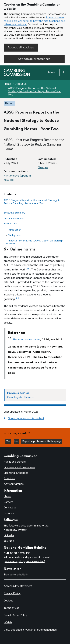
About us (21, 84)
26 (17, 298)
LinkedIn (9, 535)
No (17, 441)
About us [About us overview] (9, 478)
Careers (8, 502)
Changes (43, 167)
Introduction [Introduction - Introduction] (15, 230)
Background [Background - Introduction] (15, 235)
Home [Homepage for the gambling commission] (7, 84)
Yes (9, 441)
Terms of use (12, 608)
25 (28, 269)
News (7, 496)
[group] (35, 419)
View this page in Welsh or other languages (30, 630)
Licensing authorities (16, 473)
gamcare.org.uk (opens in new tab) (24, 561)
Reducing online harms (27, 340)
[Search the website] (63, 72)
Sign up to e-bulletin (16, 575)
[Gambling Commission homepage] (17, 75)
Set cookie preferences (34, 59)
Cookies (8, 601)
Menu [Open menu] (52, 72)
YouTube (9, 541)
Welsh (8, 622)
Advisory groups (14, 484)
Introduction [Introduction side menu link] (10, 223)
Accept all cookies (21, 47)
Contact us (10, 508)
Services (9, 513)
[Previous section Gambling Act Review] (35, 395)
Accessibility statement (18, 586)
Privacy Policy (12, 593)
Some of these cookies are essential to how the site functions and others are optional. (34, 21)
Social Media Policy (15, 615)
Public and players (15, 462)
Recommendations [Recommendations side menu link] (14, 218)
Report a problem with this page (42, 441)
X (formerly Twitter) (16, 530)
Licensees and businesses (20, 467)
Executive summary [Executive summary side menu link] (14, 213)
